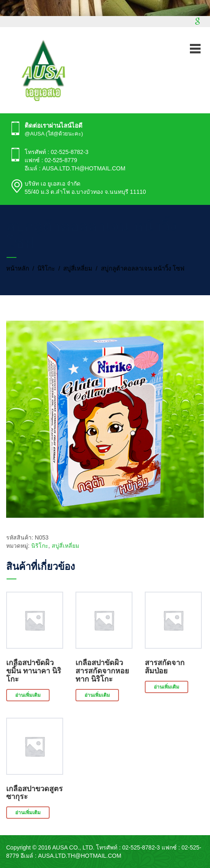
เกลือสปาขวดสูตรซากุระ (34, 793)
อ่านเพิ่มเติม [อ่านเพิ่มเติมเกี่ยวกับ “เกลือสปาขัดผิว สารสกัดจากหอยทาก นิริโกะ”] (97, 695)
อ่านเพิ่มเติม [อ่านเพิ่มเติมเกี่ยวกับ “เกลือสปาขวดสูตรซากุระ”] (28, 813)
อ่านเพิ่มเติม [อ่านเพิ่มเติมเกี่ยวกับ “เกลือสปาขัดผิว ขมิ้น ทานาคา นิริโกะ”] (28, 695)
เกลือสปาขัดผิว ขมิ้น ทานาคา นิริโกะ (34, 671)
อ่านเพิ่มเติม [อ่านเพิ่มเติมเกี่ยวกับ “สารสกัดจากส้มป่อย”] (167, 687)
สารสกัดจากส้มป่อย (165, 667)
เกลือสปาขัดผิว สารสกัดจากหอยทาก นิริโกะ (102, 671)
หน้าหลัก (18, 268)
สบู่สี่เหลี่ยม (78, 268)
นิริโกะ (46, 268)
